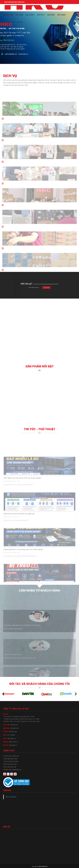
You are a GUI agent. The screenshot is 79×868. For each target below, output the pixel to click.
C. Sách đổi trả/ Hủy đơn (11, 761)
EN (6, 15)
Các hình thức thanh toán (11, 756)
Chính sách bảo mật (10, 767)
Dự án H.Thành (9, 22)
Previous (2, 39)
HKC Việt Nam (11, 797)
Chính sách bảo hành (10, 764)
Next (77, 39)
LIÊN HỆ (20, 22)
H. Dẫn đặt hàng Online (10, 759)
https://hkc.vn (14, 742)
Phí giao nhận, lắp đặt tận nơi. (12, 770)
